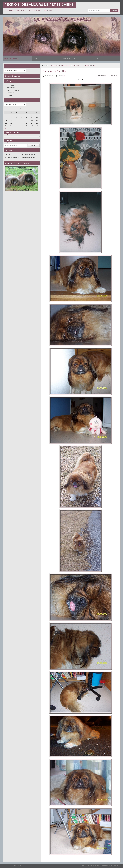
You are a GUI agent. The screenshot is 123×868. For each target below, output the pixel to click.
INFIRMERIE (21, 11)
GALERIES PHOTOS (35, 11)
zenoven (34, 866)
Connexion (8, 154)
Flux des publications (28, 154)
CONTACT (58, 11)
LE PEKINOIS (9, 11)
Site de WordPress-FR (29, 157)
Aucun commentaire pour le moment (106, 76)
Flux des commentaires (12, 157)
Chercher (114, 11)
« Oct (5, 128)
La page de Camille (89, 65)
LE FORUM (48, 11)
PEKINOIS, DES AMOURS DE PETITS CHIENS (39, 5)
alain (64, 76)
